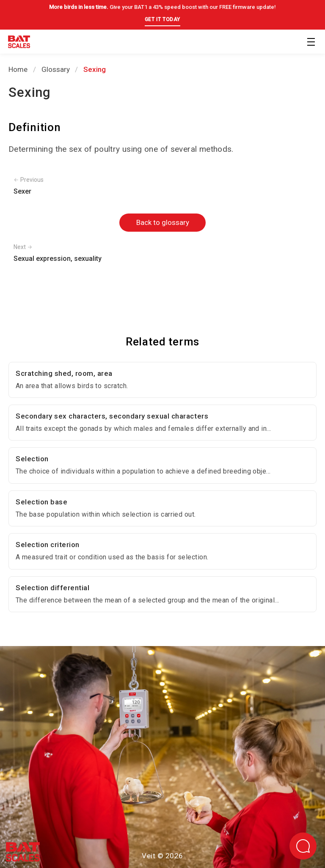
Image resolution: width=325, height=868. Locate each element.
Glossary (56, 69)
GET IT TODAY (162, 19)
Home (18, 69)
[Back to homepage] (19, 43)
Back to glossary (163, 222)
